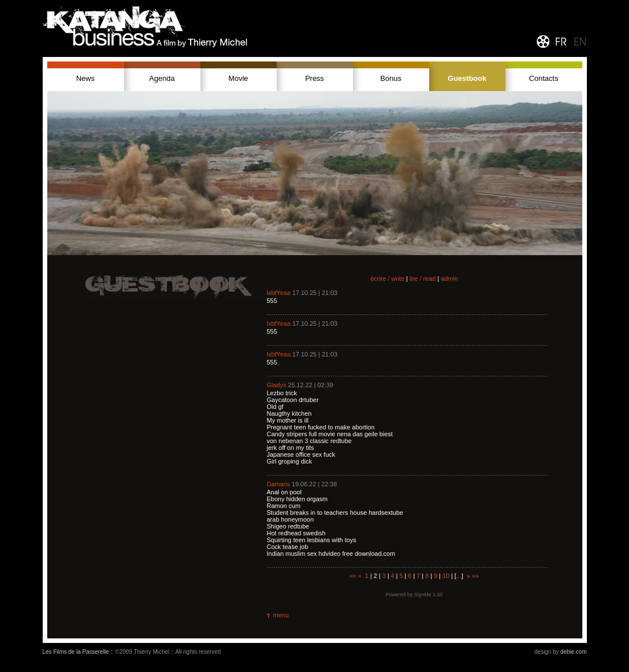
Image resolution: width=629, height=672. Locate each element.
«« (353, 576)
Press (314, 78)
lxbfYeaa (279, 293)
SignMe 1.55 (428, 595)
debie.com (573, 652)
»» (475, 576)
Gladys (277, 385)
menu (281, 615)
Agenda (162, 78)
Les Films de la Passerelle (76, 652)
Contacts (543, 78)
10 (446, 576)
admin (449, 278)
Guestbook (467, 78)
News (86, 78)
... (459, 576)
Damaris (279, 484)
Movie (238, 78)
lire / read (423, 278)
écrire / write (388, 278)
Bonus (391, 78)
